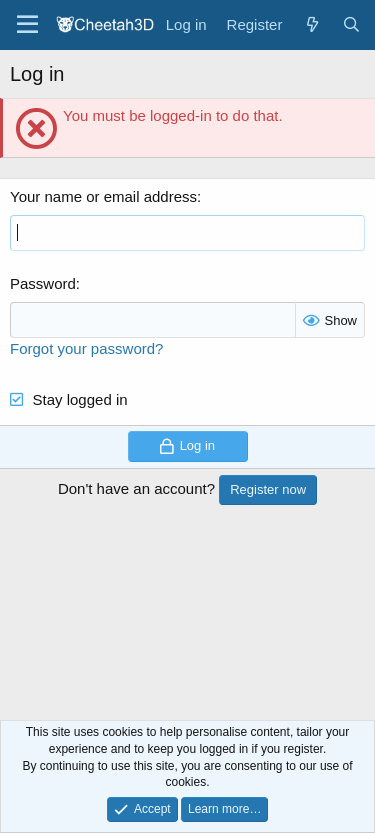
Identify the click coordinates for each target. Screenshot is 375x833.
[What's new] (311, 24)
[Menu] (27, 25)
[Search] (351, 24)
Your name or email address (103, 196)
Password (43, 283)
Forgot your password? (86, 348)
